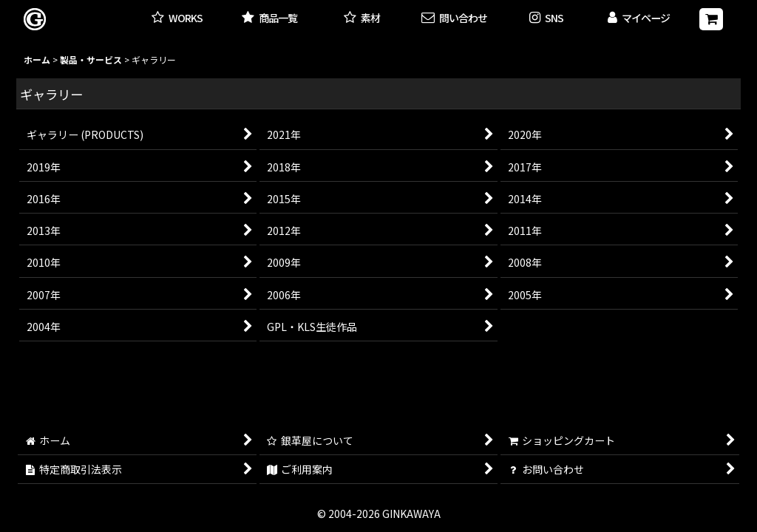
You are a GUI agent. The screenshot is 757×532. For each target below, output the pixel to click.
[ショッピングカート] (711, 19)
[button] (547, 19)
